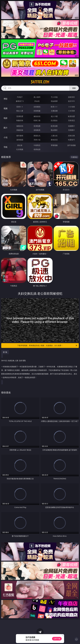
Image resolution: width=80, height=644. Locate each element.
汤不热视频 (71, 145)
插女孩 (20, 145)
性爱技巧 (71, 140)
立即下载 (57, 639)
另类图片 (71, 130)
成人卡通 (54, 116)
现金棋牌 (54, 101)
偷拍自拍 (37, 116)
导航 (6, 147)
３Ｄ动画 (71, 107)
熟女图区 (54, 130)
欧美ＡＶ (54, 107)
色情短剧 (37, 149)
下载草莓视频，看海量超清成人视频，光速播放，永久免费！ (47, 346)
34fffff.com (40, 82)
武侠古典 (71, 136)
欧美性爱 (71, 116)
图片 (6, 128)
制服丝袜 (20, 120)
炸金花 (37, 101)
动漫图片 (71, 126)
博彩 (6, 99)
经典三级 (37, 120)
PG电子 (20, 97)
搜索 (74, 88)
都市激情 (20, 136)
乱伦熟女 (54, 120)
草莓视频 (54, 145)
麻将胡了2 (20, 101)
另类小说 (37, 140)
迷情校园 (20, 140)
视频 (6, 108)
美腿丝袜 (20, 130)
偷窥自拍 (20, 126)
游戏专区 (71, 97)
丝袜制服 (37, 111)
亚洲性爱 (20, 116)
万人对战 (54, 97)
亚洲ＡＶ (20, 107)
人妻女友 (54, 136)
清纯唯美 (37, 130)
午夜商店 (37, 145)
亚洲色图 (37, 126)
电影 (6, 118)
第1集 (5, 352)
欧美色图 (54, 126)
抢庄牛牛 (71, 101)
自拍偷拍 (37, 107)
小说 (6, 137)
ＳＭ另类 (71, 111)
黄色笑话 (54, 140)
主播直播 (54, 111)
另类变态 (71, 120)
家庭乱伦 (37, 136)
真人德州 (37, 97)
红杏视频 (20, 149)
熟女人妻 (20, 111)
